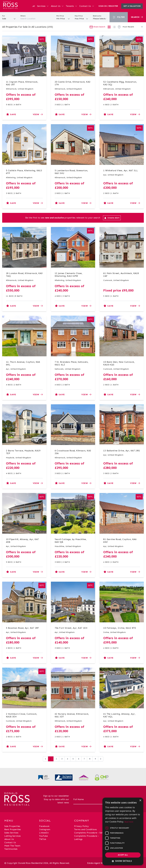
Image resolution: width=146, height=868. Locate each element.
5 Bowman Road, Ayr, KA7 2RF (23, 628)
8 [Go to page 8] (90, 759)
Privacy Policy (81, 826)
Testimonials (11, 849)
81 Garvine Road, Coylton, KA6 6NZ (120, 541)
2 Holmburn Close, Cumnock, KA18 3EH (21, 715)
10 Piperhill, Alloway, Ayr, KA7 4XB (22, 541)
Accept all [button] (123, 855)
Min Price (60, 16)
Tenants (72, 6)
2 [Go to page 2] (56, 759)
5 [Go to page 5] (73, 759)
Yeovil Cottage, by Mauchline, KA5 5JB (71, 541)
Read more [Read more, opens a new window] (129, 822)
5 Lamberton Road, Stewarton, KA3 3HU (71, 172)
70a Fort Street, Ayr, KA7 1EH (71, 628)
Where (23, 16)
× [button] (140, 801)
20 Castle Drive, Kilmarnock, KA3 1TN (73, 83)
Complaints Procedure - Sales (89, 833)
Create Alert (112, 218)
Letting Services (13, 836)
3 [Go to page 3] (62, 759)
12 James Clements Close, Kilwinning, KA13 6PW (69, 275)
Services (43, 6)
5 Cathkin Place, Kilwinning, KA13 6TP (24, 172)
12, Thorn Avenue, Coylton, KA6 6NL (23, 363)
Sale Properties (12, 826)
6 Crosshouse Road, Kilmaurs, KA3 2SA (73, 452)
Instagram (45, 829)
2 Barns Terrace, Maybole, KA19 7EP (23, 452)
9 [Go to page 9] (95, 759)
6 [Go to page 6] (79, 759)
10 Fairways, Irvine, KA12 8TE (120, 628)
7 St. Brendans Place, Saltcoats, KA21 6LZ (72, 363)
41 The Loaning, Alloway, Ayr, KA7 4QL (119, 715)
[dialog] (123, 831)
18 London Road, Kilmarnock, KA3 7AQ (24, 275)
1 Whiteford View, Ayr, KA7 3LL (121, 170)
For (4, 16)
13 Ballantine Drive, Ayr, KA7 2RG (122, 451)
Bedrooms (97, 16)
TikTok (43, 839)
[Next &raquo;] (101, 759)
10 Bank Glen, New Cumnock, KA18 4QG (119, 363)
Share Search (97, 27)
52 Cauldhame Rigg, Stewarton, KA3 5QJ (120, 83)
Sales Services (11, 833)
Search (137, 17)
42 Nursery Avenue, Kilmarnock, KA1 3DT (72, 715)
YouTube (43, 836)
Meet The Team (12, 846)
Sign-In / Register (108, 6)
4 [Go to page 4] (67, 759)
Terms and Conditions (85, 829)
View (38, 114)
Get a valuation (132, 6)
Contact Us (87, 6)
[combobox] (36, 19)
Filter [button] (119, 17)
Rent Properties (13, 829)
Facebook (44, 826)
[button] (123, 861)
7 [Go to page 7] (84, 759)
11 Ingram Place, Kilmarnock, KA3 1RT (22, 83)
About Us (57, 6)
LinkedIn (44, 833)
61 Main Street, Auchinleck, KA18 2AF (121, 275)
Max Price (79, 16)
